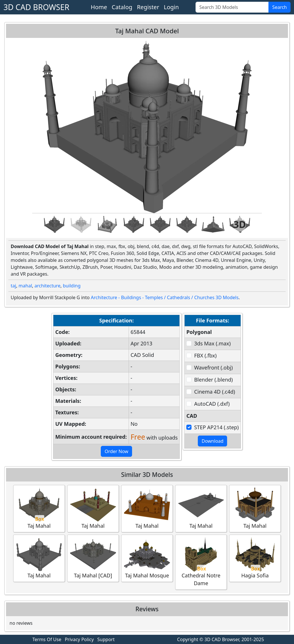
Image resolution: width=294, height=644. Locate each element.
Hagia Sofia (255, 558)
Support (106, 639)
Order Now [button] (116, 451)
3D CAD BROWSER (36, 7)
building (72, 286)
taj (13, 286)
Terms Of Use (47, 639)
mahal (25, 286)
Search (280, 7)
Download (212, 441)
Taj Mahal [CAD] (93, 558)
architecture (47, 286)
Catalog (122, 7)
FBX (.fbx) (205, 355)
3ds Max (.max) (212, 343)
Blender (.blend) (213, 380)
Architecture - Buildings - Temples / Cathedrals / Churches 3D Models (165, 297)
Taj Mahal (39, 508)
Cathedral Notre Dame (201, 562)
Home (99, 7)
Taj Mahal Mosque (147, 558)
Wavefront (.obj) (213, 368)
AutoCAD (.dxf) (212, 404)
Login (171, 7)
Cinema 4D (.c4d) (215, 392)
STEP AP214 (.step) (216, 427)
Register (148, 7)
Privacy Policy (79, 639)
